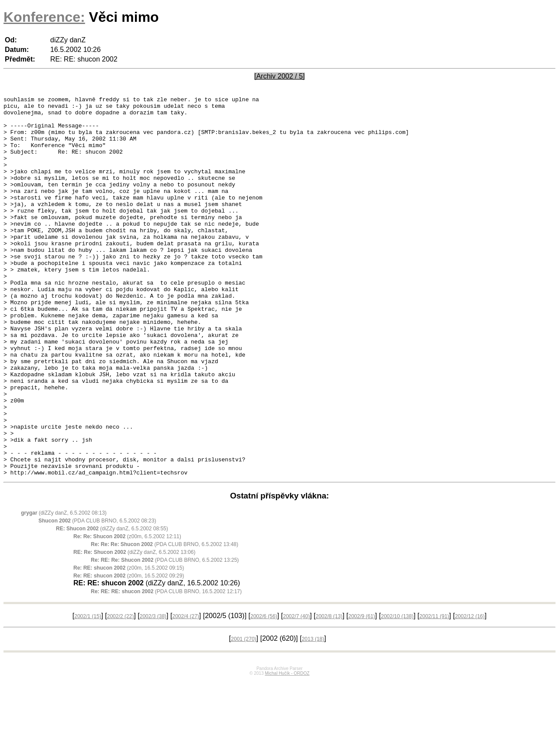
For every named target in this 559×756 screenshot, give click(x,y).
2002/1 (88, 692)
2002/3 (153, 692)
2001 (244, 715)
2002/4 (185, 692)
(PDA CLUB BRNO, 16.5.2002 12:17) (166, 667)
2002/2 (120, 692)
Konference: (44, 17)
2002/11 (434, 692)
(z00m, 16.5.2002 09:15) (129, 644)
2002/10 (397, 692)
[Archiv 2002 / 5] (279, 76)
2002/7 (296, 692)
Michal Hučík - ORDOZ (287, 749)
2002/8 (329, 692)
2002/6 (264, 692)
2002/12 (470, 692)
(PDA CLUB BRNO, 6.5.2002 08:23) (97, 597)
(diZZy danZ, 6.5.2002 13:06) (134, 628)
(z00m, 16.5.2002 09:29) (129, 652)
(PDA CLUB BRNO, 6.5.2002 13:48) (164, 620)
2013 (313, 715)
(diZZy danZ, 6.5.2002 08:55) (112, 605)
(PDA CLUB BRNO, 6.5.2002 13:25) (165, 636)
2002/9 (361, 692)
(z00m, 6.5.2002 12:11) (127, 612)
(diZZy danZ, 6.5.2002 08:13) (64, 589)
